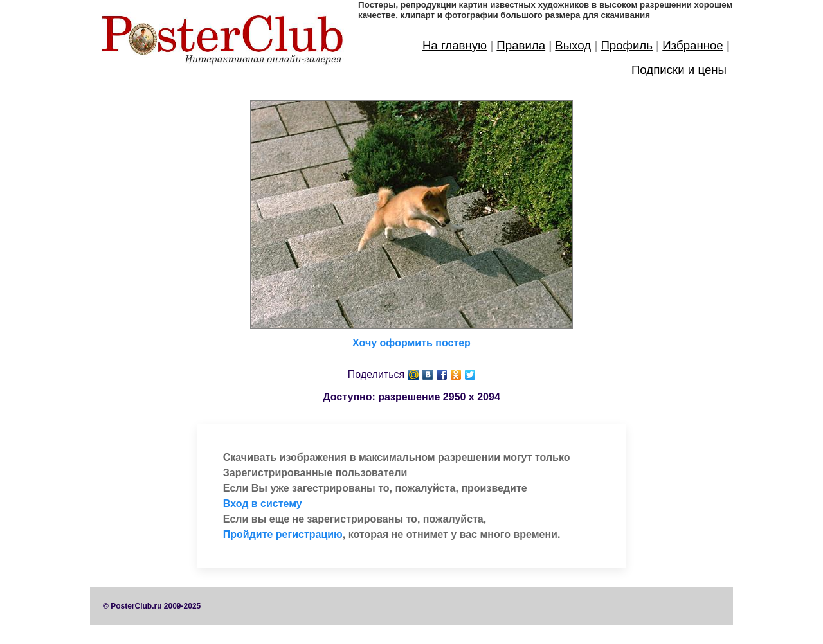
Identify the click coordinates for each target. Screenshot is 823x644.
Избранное (693, 45)
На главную (455, 45)
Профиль (627, 45)
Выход (573, 45)
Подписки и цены (679, 70)
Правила (521, 45)
